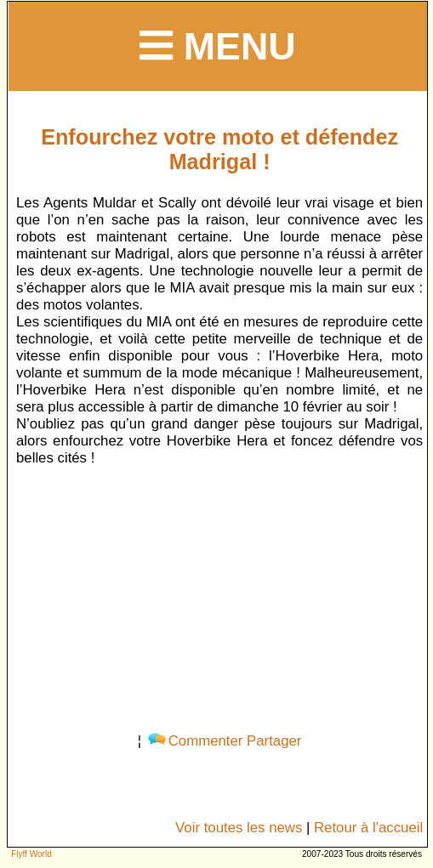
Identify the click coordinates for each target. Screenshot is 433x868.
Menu (217, 46)
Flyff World (31, 854)
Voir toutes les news (239, 828)
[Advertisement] (219, 596)
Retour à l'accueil (368, 828)
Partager (274, 741)
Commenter (196, 741)
